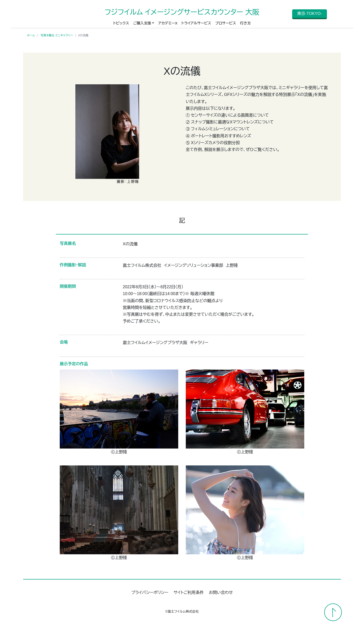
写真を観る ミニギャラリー (57, 35)
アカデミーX (168, 23)
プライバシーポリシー (150, 593)
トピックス (121, 23)
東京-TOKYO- (310, 14)
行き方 (245, 23)
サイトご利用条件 (189, 593)
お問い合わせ (221, 593)
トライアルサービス (196, 23)
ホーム (31, 35)
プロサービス (225, 23)
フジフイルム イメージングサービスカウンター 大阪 (182, 12)
